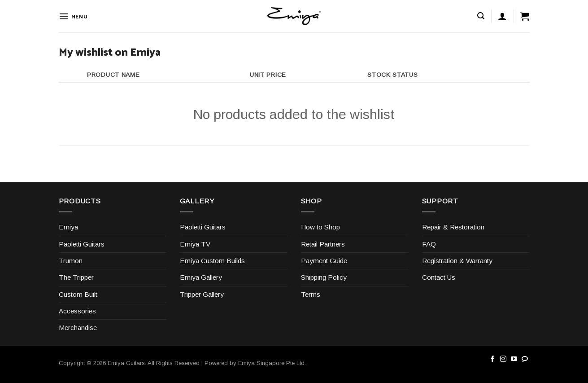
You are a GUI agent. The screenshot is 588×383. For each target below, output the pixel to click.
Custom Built (78, 294)
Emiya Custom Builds (212, 261)
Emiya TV (195, 244)
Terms (311, 294)
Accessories (77, 311)
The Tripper (76, 277)
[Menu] (73, 16)
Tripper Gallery (202, 294)
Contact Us (439, 277)
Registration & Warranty (457, 261)
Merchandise (78, 328)
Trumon (71, 261)
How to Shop (320, 227)
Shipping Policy (324, 277)
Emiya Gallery (201, 277)
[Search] (481, 16)
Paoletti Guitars (82, 244)
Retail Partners (323, 244)
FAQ (429, 244)
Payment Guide (324, 261)
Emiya (68, 227)
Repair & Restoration (453, 227)
